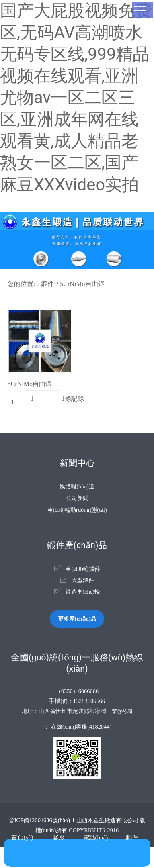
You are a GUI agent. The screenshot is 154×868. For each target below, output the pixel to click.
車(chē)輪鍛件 (83, 569)
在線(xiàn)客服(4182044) (81, 727)
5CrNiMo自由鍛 (82, 284)
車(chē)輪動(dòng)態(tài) (77, 510)
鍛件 (47, 284)
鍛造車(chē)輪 (83, 592)
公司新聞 (77, 498)
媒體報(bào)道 (77, 486)
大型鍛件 (83, 580)
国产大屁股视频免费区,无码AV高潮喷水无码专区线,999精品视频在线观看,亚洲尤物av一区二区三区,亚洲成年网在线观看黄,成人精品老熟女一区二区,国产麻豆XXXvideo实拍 (76, 98)
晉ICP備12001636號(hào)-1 (42, 820)
